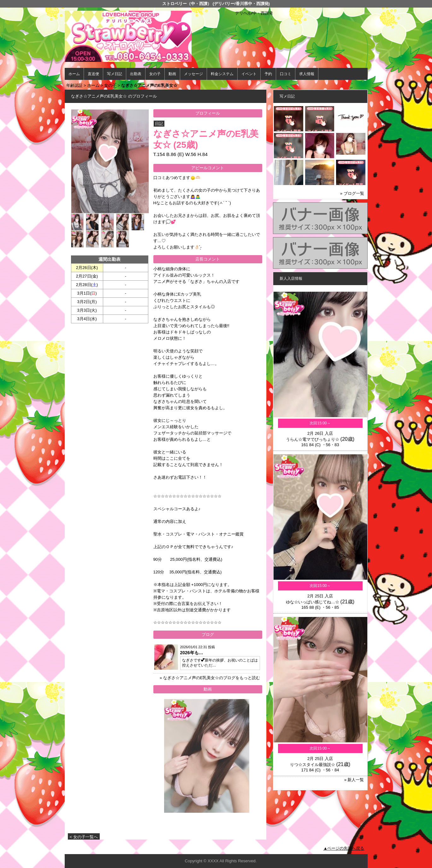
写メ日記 (115, 74)
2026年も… (192, 653)
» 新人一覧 (354, 780)
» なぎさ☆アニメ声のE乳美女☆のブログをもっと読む (210, 678)
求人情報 (307, 74)
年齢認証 (74, 85)
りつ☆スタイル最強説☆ (313, 765)
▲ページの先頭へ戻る (344, 848)
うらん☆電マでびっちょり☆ (313, 439)
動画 (172, 74)
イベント (249, 74)
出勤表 (136, 74)
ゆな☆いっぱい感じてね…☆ (313, 602)
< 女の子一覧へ (84, 837)
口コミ (286, 74)
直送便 (93, 74)
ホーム (74, 74)
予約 (268, 74)
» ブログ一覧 (352, 193)
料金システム (222, 74)
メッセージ (193, 74)
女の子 (155, 74)
